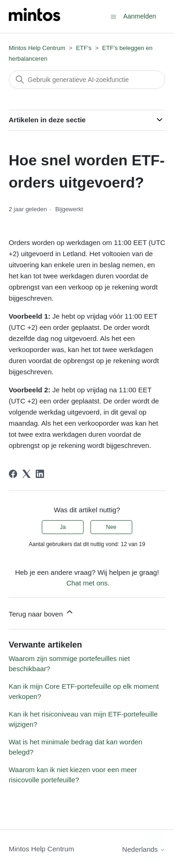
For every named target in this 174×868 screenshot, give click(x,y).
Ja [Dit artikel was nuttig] (63, 527)
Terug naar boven (42, 613)
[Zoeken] (87, 80)
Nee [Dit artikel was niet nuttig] (111, 527)
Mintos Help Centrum (37, 48)
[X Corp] (26, 474)
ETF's (84, 48)
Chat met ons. (88, 583)
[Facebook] (13, 474)
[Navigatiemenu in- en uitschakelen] (113, 16)
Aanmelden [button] (139, 16)
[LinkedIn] (40, 474)
